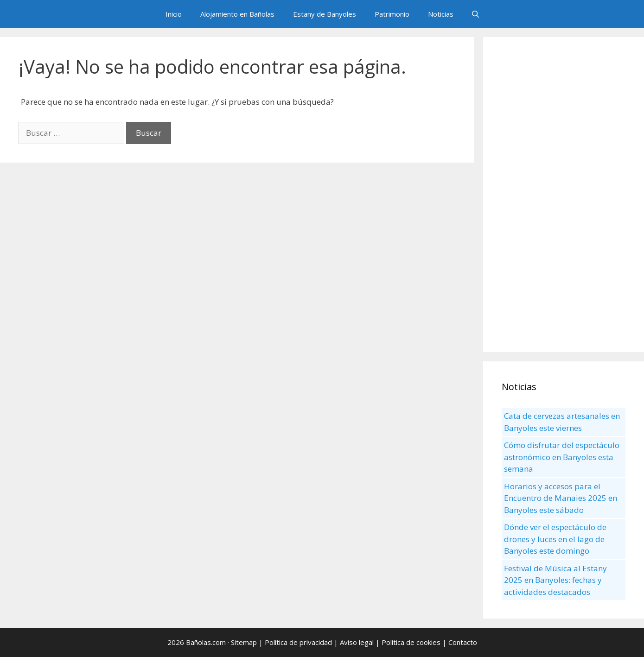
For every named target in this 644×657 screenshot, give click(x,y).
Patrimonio (392, 14)
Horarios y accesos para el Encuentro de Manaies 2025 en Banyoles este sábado (561, 498)
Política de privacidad (298, 642)
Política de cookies (411, 642)
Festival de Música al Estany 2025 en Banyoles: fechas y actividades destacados (555, 580)
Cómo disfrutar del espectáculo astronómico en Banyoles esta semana (562, 457)
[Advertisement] (564, 195)
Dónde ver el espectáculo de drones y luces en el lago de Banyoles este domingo (555, 539)
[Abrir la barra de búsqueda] (475, 14)
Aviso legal (357, 642)
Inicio (174, 14)
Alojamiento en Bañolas (237, 14)
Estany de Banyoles (325, 14)
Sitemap (244, 642)
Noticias (441, 14)
